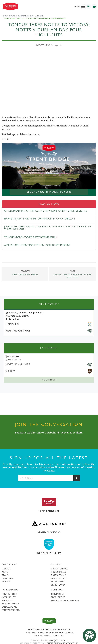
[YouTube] (57, 438)
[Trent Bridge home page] (49, 621)
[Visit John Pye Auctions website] (49, 502)
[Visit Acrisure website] (49, 523)
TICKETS (6, 582)
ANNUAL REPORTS (11, 604)
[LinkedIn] (52, 438)
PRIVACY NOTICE (10, 594)
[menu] (65, 6)
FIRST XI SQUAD (59, 575)
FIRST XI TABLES (58, 572)
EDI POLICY (7, 600)
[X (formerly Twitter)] (41, 438)
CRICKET (6, 569)
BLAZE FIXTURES (59, 578)
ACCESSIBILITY (9, 597)
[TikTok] (62, 438)
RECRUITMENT (58, 597)
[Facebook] (36, 438)
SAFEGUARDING (10, 607)
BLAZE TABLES (58, 582)
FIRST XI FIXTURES (59, 569)
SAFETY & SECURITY (11, 610)
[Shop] (94, 6)
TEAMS (5, 575)
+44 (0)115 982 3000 (59, 640)
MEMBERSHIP (8, 578)
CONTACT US (57, 594)
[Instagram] (46, 438)
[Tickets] (88, 6)
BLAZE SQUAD (58, 585)
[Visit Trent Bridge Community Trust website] (49, 544)
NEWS (5, 572)
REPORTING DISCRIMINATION (65, 600)
